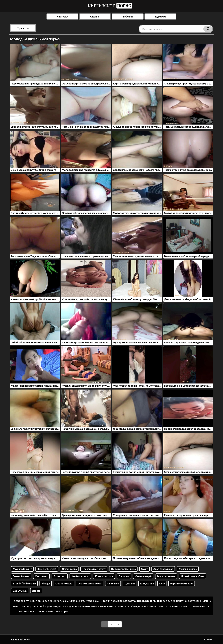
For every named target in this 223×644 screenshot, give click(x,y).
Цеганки (130, 583)
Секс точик (41, 576)
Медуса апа (147, 583)
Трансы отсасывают (94, 569)
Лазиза (36, 591)
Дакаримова (69, 569)
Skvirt (144, 569)
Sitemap (208, 640)
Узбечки (128, 16)
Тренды (23, 28)
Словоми (124, 576)
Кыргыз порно (20, 640)
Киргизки (62, 16)
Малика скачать (166, 576)
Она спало (113, 583)
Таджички (160, 16)
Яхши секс (60, 576)
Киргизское (110, 6)
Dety (162, 583)
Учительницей (143, 576)
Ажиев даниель (188, 569)
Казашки (95, 16)
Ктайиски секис (80, 576)
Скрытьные (20, 591)
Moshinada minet (22, 569)
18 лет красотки (104, 576)
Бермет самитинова (182, 583)
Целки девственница (123, 569)
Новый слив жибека (193, 576)
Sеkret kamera (21, 576)
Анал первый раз (163, 569)
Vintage (46, 583)
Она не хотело (64, 583)
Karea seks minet (47, 569)
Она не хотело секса (90, 583)
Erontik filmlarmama (24, 583)
